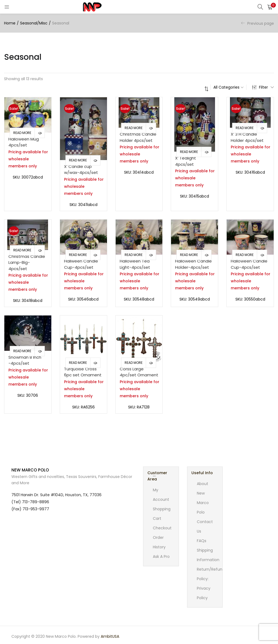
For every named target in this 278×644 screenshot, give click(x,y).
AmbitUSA (110, 636)
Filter (263, 87)
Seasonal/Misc (34, 23)
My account (161, 495)
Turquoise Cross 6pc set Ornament (83, 372)
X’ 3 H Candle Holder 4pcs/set (247, 137)
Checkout (162, 528)
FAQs (202, 541)
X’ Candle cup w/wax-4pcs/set (81, 170)
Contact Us (205, 526)
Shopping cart (162, 514)
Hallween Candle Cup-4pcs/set (81, 264)
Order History (159, 542)
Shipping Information (208, 555)
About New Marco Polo (203, 498)
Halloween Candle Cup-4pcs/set (249, 264)
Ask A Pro (161, 557)
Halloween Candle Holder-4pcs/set (193, 264)
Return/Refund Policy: (211, 574)
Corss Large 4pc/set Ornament (139, 372)
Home (10, 23)
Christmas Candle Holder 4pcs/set (138, 137)
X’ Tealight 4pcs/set (186, 161)
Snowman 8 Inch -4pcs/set (25, 360)
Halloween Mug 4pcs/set (24, 142)
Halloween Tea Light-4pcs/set (135, 264)
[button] (270, 7)
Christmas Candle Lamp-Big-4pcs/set (27, 262)
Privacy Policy (204, 593)
